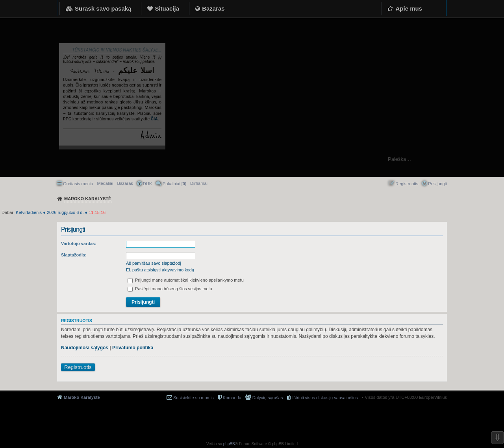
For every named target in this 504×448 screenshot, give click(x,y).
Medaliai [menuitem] (105, 183)
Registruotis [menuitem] (407, 184)
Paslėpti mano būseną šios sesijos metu (170, 289)
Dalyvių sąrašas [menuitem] (268, 398)
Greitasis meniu (78, 184)
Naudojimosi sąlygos (85, 348)
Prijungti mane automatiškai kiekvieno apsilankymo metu (186, 280)
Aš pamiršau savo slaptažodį (154, 263)
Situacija (167, 8)
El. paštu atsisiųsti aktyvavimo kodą (160, 270)
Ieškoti (494, 159)
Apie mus (409, 8)
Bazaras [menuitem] (125, 183)
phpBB (229, 444)
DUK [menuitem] (147, 184)
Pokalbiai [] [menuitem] (174, 184)
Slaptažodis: (74, 255)
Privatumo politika (133, 348)
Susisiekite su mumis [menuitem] (194, 398)
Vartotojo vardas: (79, 243)
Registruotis (78, 367)
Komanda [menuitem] (232, 398)
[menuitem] (199, 183)
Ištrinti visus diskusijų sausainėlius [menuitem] (325, 398)
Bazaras (213, 8)
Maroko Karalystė (82, 397)
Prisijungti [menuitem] (437, 184)
